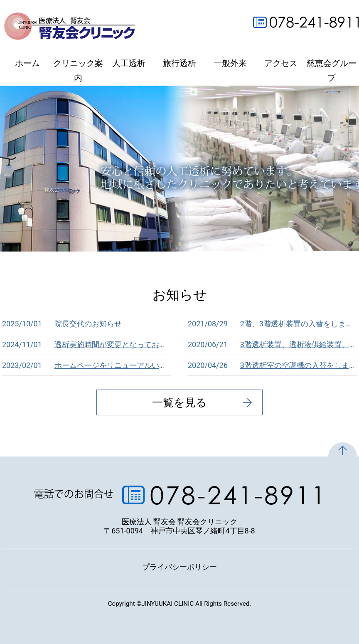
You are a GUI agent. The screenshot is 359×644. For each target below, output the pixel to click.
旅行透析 (179, 63)
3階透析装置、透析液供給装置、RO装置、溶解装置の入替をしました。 (272, 345)
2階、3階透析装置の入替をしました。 (272, 324)
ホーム (27, 63)
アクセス (281, 63)
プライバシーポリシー (179, 567)
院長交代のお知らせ (62, 324)
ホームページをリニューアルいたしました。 (87, 365)
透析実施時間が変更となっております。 (87, 345)
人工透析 (129, 63)
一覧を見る (179, 402)
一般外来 (230, 63)
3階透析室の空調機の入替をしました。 (272, 365)
